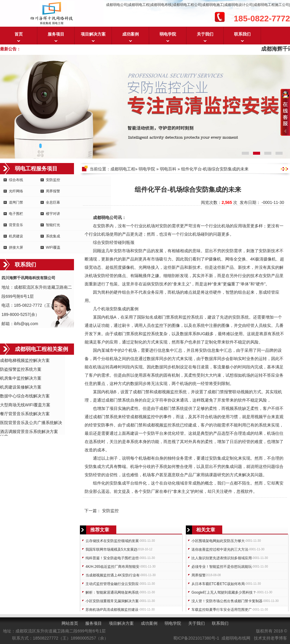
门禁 (166, 317)
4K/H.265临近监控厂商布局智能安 (112, 567)
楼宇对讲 (53, 214)
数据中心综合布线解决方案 (25, 396)
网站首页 (70, 623)
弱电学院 (168, 34)
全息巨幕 (53, 202)
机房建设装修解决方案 (21, 387)
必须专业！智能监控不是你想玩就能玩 (222, 567)
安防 (101, 226)
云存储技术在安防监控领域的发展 (112, 541)
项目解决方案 (93, 34)
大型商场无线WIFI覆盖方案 (25, 405)
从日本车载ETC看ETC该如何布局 (218, 584)
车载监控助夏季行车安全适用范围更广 (222, 610)
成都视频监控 (166, 392)
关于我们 (205, 34)
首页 (19, 34)
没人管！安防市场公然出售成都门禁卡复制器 (227, 601)
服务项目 (56, 34)
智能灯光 (53, 225)
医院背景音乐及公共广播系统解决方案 (31, 423)
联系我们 (242, 34)
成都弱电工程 (123, 169)
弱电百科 (168, 169)
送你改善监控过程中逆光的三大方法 (220, 549)
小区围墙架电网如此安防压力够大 (218, 541)
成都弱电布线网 (236, 638)
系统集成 (53, 236)
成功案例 (130, 34)
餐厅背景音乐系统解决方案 (25, 414)
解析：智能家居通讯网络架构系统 (112, 592)
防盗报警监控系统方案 (21, 369)
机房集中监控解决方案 (21, 378)
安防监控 (53, 180)
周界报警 (53, 191)
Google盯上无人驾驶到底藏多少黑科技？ (224, 592)
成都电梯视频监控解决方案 (25, 360)
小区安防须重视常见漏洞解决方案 (112, 601)
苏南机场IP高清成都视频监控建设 (112, 610)
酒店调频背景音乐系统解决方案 (29, 432)
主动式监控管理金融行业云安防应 (112, 584)
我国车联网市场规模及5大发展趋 (111, 549)
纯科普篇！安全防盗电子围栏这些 (112, 558)
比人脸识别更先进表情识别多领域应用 (222, 558)
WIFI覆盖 (53, 247)
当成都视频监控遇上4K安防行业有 (113, 575)
